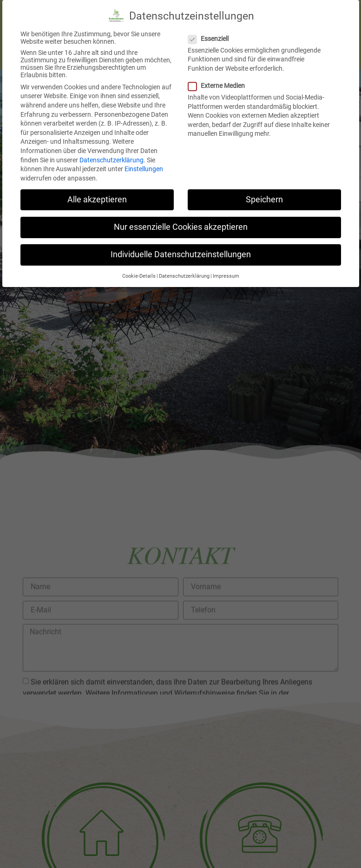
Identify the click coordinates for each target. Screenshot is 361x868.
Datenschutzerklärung (112, 152)
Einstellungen (144, 160)
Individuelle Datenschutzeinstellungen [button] (181, 246)
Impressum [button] (226, 268)
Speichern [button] (264, 191)
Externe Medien (219, 77)
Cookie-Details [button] (139, 268)
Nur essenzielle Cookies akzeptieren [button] (181, 219)
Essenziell (211, 30)
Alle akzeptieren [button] (97, 191)
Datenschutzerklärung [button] (184, 268)
